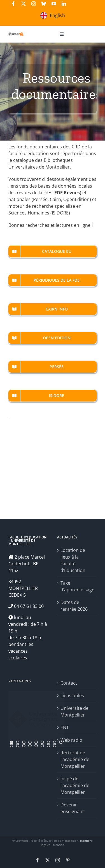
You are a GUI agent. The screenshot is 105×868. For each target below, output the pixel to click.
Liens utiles (72, 696)
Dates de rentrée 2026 (74, 606)
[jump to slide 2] (18, 742)
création (59, 845)
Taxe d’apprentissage (77, 586)
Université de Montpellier (74, 711)
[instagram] (34, 4)
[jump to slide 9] (61, 742)
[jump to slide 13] (30, 746)
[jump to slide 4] (30, 742)
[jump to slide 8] (55, 742)
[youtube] (54, 4)
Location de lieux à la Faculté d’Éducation (73, 560)
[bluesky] (44, 4)
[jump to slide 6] (42, 742)
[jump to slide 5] (36, 742)
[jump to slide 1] (11, 742)
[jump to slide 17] (55, 746)
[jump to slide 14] (36, 746)
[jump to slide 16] (48, 746)
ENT (65, 727)
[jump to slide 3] (24, 742)
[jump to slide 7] (48, 742)
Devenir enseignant (72, 808)
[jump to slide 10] (11, 746)
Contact (69, 683)
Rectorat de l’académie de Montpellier (75, 759)
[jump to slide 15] (42, 746)
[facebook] (13, 4)
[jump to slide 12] (24, 746)
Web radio (71, 740)
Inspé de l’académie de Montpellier (75, 785)
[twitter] (24, 4)
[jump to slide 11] (18, 746)
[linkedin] (64, 4)
